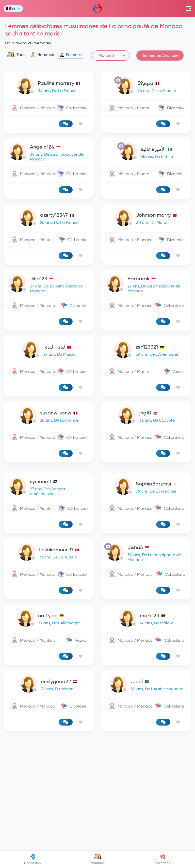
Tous (16, 55)
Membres (98, 859)
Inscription (163, 859)
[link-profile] (49, 87)
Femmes (70, 55)
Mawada (98, 9)
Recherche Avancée (160, 55)
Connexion (32, 859)
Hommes (42, 55)
